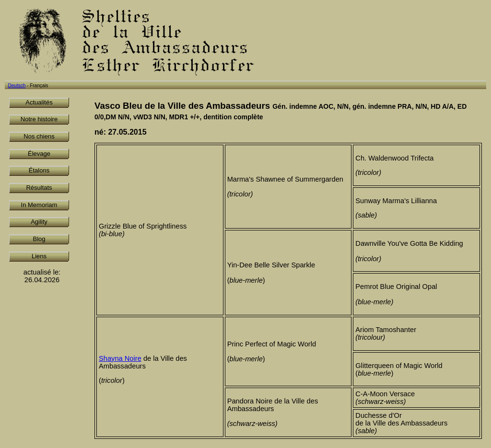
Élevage (39, 154)
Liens (39, 256)
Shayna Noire (120, 358)
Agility (39, 222)
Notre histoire (39, 119)
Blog (39, 239)
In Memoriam (39, 205)
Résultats (39, 188)
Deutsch (17, 86)
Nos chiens (39, 136)
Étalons (39, 170)
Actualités (39, 102)
